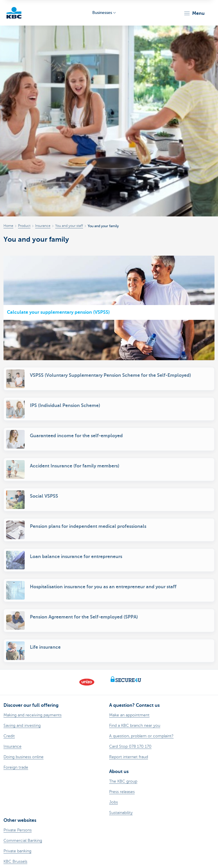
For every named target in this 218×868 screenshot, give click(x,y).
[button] (194, 13)
